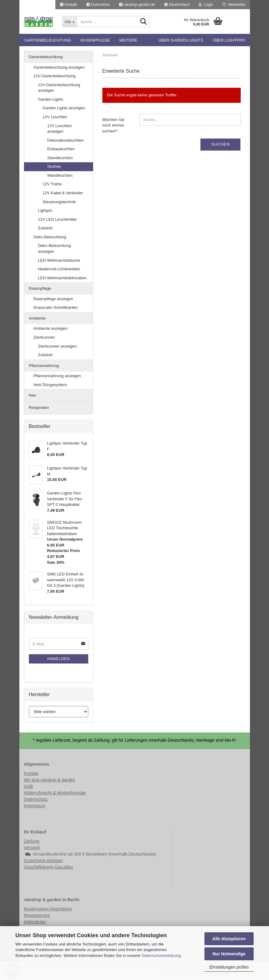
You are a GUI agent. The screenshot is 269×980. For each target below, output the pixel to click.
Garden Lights (51, 99)
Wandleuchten (60, 175)
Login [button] (206, 5)
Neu (33, 395)
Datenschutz (36, 799)
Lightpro (45, 210)
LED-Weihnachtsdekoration (62, 278)
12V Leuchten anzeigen (60, 129)
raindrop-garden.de (137, 5)
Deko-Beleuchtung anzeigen (55, 248)
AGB (29, 786)
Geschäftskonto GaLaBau (49, 867)
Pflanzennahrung (44, 366)
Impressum (35, 806)
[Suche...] (69, 22)
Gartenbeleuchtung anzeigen (59, 67)
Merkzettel (234, 5)
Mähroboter (35, 922)
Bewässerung (37, 915)
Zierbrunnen (44, 337)
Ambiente (37, 318)
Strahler (54, 166)
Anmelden (59, 659)
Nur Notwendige (229, 954)
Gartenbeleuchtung (48, 40)
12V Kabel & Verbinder (63, 193)
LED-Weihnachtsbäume (59, 260)
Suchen (221, 144)
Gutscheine (98, 5)
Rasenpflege (95, 40)
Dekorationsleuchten (66, 140)
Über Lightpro (229, 40)
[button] (177, 5)
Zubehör (45, 228)
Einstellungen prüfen (229, 967)
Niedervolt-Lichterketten (59, 269)
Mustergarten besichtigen (48, 909)
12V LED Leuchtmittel (57, 219)
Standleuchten (60, 158)
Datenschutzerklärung (161, 956)
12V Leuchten (55, 117)
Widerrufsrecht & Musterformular (55, 793)
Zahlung (32, 841)
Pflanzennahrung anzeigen (57, 376)
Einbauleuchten (61, 149)
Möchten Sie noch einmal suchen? (113, 125)
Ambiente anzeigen (51, 328)
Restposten (39, 407)
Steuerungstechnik (59, 202)
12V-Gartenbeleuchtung (55, 76)
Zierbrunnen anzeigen (57, 346)
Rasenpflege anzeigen (53, 299)
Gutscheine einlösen (44, 861)
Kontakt (69, 5)
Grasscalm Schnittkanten (56, 307)
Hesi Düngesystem (50, 385)
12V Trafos (52, 184)
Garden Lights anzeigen (64, 108)
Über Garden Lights (181, 40)
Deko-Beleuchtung (50, 237)
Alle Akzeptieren (229, 939)
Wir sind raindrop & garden (50, 780)
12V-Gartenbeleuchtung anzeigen (59, 88)
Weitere (128, 40)
